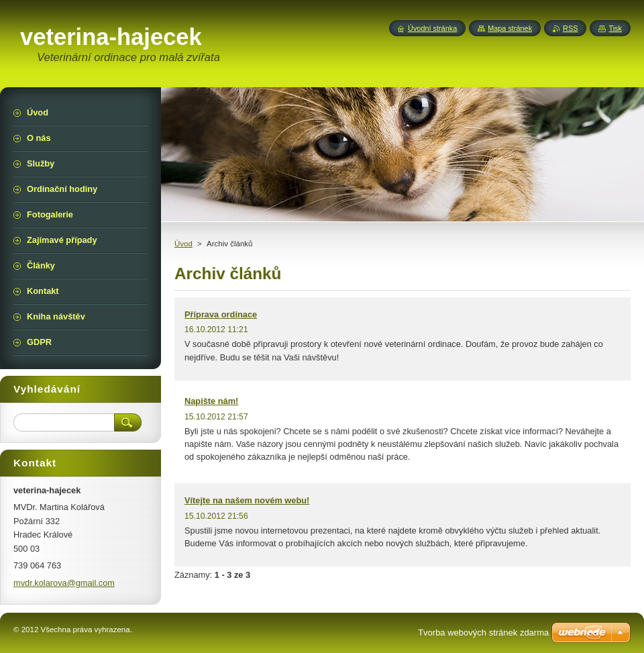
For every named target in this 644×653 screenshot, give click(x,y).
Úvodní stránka (432, 28)
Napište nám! (211, 401)
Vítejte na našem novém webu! (247, 500)
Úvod (183, 244)
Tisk (615, 28)
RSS (570, 28)
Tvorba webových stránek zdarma (483, 633)
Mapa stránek (510, 28)
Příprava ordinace (221, 314)
